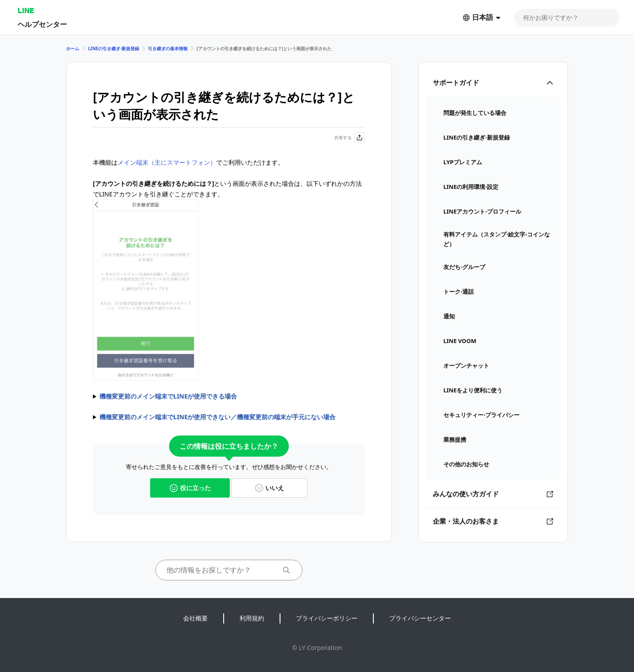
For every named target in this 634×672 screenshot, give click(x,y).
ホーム (73, 48)
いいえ (269, 488)
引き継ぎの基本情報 (168, 48)
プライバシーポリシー (327, 618)
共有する (350, 138)
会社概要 (195, 618)
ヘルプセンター (42, 24)
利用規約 (252, 618)
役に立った (190, 488)
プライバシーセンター (420, 618)
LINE (26, 10)
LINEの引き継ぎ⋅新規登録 (114, 48)
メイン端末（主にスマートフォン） (167, 162)
